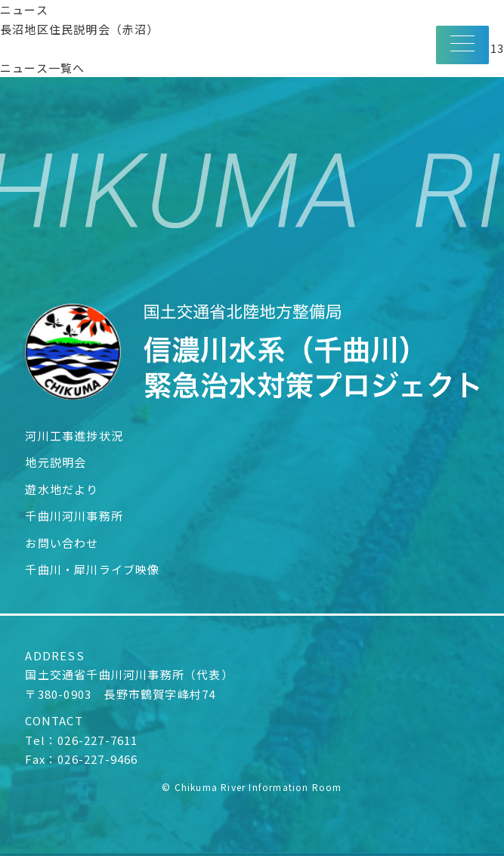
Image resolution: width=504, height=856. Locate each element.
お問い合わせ (62, 543)
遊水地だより (62, 489)
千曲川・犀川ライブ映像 (92, 569)
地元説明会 (56, 462)
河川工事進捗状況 (74, 436)
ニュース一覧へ (42, 68)
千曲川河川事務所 (74, 516)
